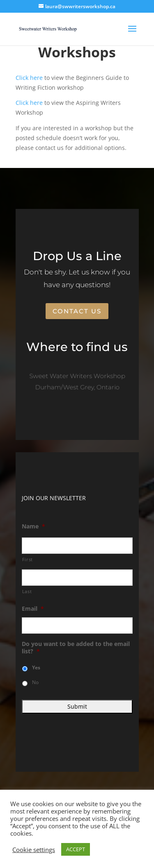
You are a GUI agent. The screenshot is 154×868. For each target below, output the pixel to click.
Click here (29, 78)
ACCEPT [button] (76, 849)
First (28, 559)
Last (27, 591)
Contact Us (77, 311)
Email (33, 609)
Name (33, 526)
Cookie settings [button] (34, 850)
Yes (36, 667)
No (35, 682)
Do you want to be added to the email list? (76, 648)
